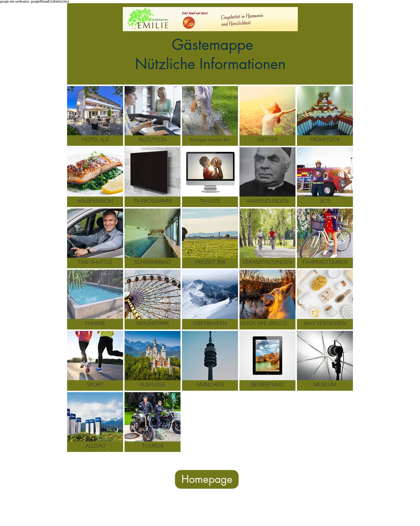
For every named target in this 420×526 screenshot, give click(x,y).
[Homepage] (207, 479)
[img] (210, 177)
